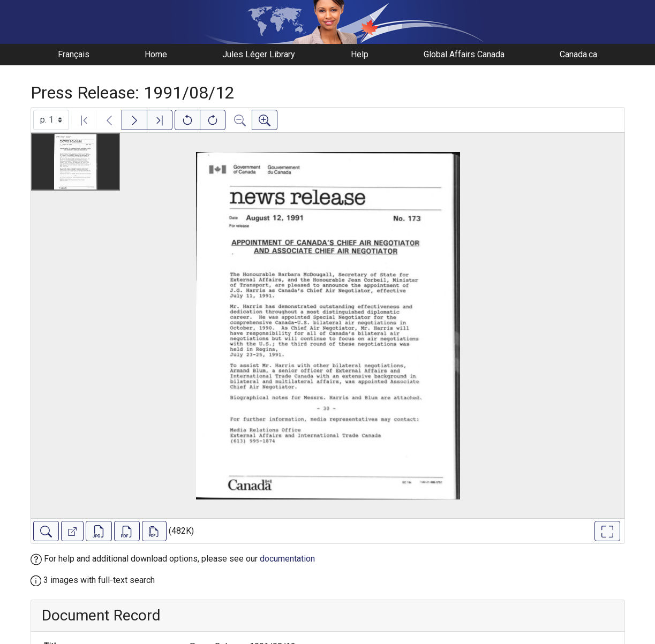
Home (156, 54)
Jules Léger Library (259, 54)
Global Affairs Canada (464, 54)
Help (360, 54)
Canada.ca (578, 54)
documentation (287, 559)
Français (74, 54)
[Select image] (51, 120)
